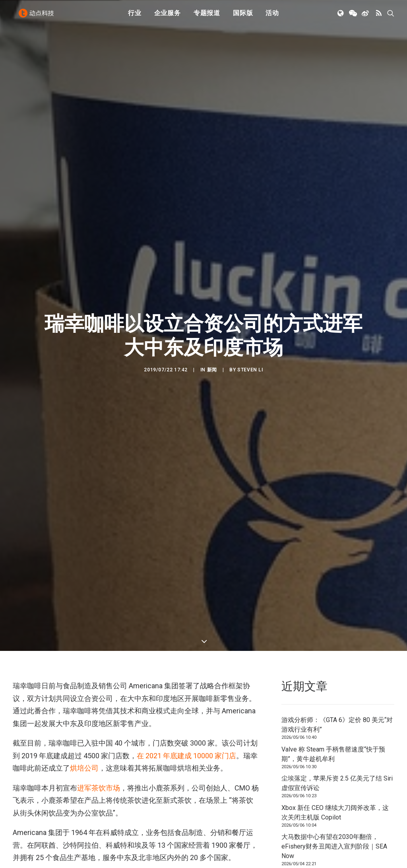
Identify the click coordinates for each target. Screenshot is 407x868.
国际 (40, 584)
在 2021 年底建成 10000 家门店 (186, 442)
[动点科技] (38, 17)
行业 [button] (135, 17)
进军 (84, 474)
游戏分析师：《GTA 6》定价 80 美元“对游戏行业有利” (337, 411)
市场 (60, 584)
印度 (21, 584)
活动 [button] (272, 17)
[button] (341, 17)
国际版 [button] (243, 17)
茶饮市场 (106, 474)
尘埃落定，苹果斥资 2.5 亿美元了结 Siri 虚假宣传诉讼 (337, 470)
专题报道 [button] (207, 17)
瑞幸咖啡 (83, 584)
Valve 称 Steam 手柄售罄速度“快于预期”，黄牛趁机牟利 (333, 440)
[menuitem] (135, 17)
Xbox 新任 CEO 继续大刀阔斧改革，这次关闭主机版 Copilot (335, 499)
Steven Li (250, 213)
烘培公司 (84, 455)
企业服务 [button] (168, 17)
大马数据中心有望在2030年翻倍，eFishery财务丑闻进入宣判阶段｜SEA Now (334, 533)
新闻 (212, 213)
